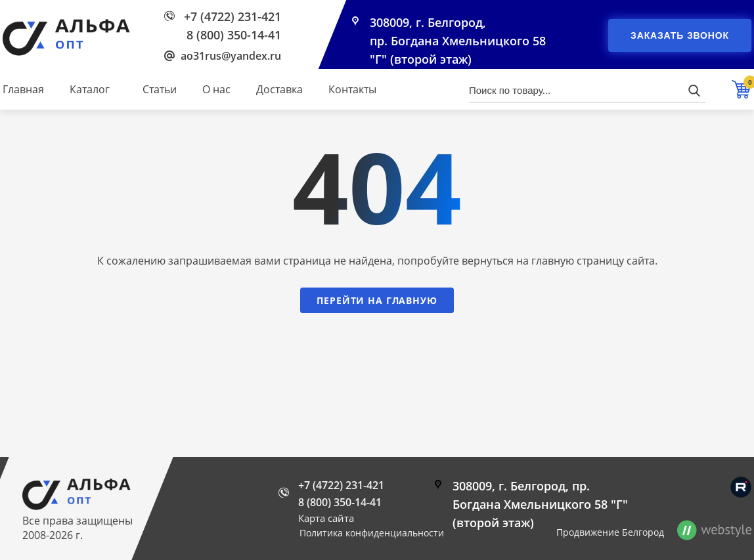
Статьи (160, 89)
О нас (216, 89)
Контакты (352, 89)
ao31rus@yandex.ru (231, 56)
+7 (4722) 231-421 (233, 16)
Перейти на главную (377, 300)
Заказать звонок (680, 35)
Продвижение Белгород (610, 532)
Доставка (279, 89)
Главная (23, 89)
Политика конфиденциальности (372, 533)
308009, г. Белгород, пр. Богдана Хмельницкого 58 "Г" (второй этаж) (458, 41)
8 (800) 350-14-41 (234, 35)
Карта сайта (326, 518)
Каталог (90, 89)
